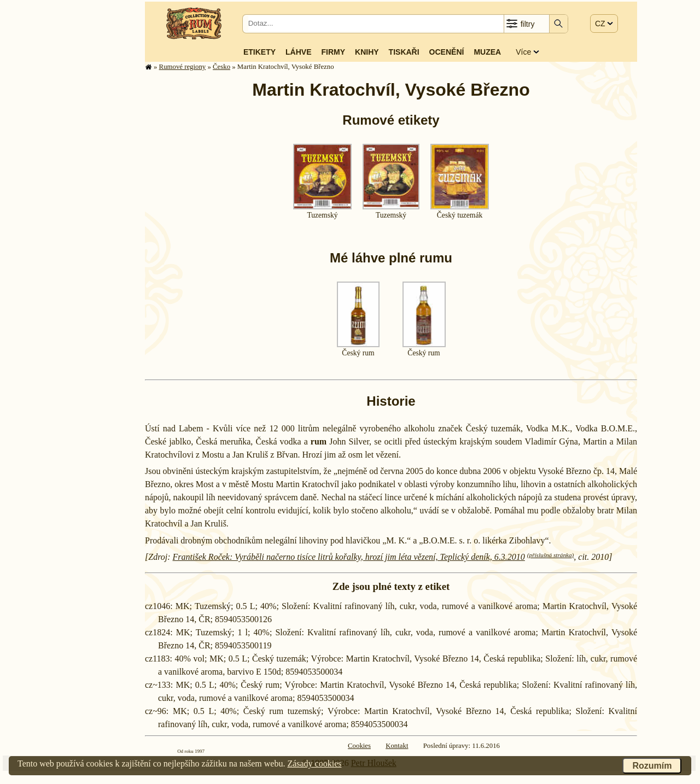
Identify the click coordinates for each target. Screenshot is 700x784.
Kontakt (397, 746)
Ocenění (447, 52)
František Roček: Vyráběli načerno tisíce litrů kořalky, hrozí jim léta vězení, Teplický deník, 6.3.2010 (349, 557)
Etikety (259, 52)
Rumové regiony (183, 67)
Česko (221, 67)
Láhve (298, 52)
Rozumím (652, 766)
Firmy (333, 52)
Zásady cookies (314, 763)
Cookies (359, 746)
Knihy (367, 52)
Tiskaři (404, 52)
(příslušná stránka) (550, 555)
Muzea (487, 52)
